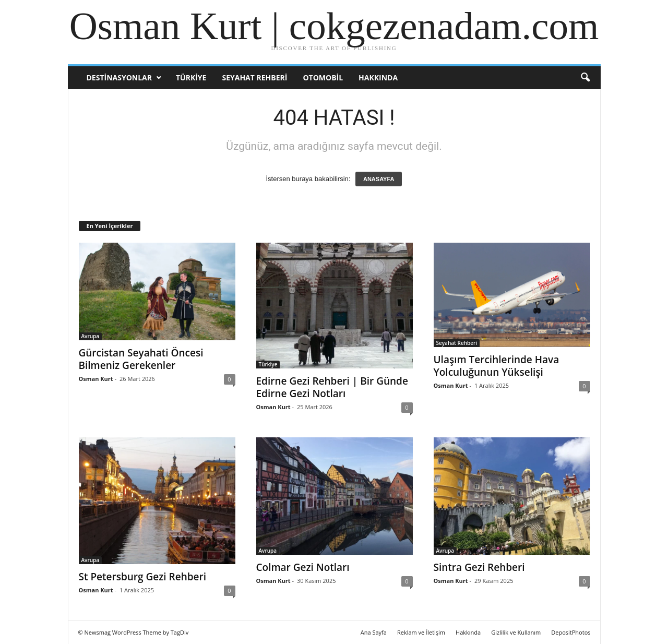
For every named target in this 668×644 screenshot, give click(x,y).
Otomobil (323, 77)
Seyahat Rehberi (254, 77)
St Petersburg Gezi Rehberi (143, 577)
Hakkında (378, 77)
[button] (585, 78)
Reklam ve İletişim (421, 632)
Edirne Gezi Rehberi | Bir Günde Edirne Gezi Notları (332, 387)
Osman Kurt (96, 379)
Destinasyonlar (119, 77)
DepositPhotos (571, 632)
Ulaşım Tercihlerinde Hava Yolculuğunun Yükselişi (497, 366)
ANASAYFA (379, 179)
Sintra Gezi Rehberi (479, 567)
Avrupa (91, 336)
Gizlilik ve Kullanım (516, 632)
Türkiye (191, 77)
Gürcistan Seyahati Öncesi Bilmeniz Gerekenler (141, 359)
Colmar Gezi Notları (303, 567)
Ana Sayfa (374, 632)
